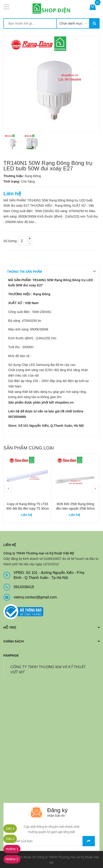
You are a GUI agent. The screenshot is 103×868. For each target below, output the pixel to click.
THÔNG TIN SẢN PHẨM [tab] (24, 272)
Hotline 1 (12, 849)
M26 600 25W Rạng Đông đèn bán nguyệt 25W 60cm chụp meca (76, 508)
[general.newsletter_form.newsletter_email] (51, 841)
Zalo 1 (10, 828)
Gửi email (89, 841)
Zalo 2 (10, 839)
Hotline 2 (12, 859)
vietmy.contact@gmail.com (35, 597)
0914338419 (24, 587)
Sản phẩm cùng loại (29, 448)
